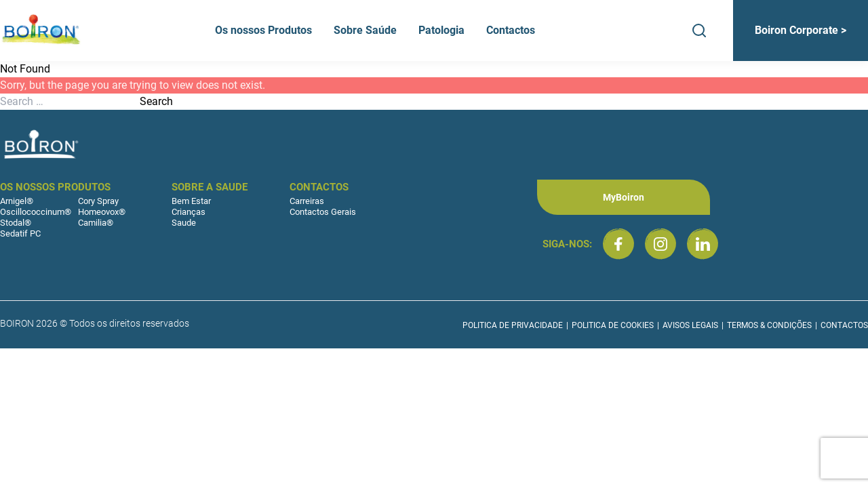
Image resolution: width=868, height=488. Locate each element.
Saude (184, 223)
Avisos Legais (690, 325)
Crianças (189, 212)
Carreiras (307, 201)
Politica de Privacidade (513, 325)
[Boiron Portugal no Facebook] (618, 244)
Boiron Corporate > (801, 30)
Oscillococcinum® (36, 212)
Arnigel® (17, 201)
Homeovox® (102, 212)
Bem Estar (191, 201)
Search (156, 101)
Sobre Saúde (365, 30)
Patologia (441, 30)
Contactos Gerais (323, 212)
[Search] (699, 30)
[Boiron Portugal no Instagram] (660, 244)
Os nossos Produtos (263, 30)
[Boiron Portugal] (42, 30)
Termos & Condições (769, 325)
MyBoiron (624, 197)
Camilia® (96, 223)
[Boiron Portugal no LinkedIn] (703, 244)
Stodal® (16, 223)
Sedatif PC (20, 233)
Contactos (511, 30)
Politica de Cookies (613, 325)
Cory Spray (98, 201)
